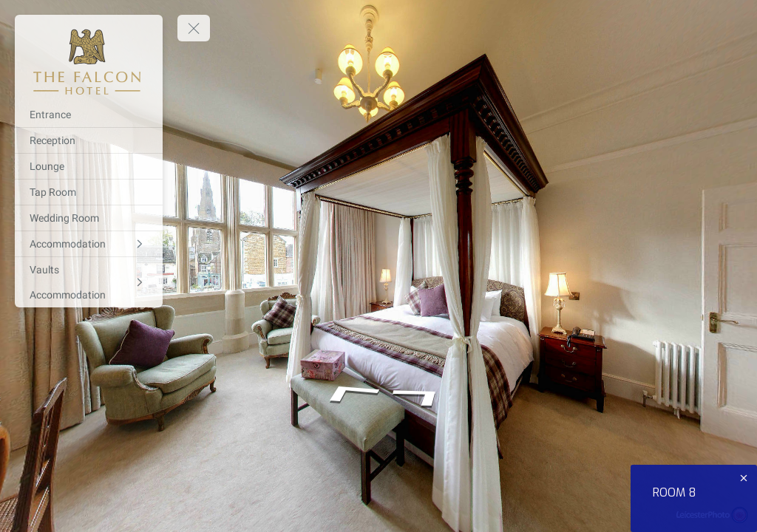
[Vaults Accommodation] (89, 282)
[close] (744, 478)
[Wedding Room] (89, 218)
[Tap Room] (89, 192)
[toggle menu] (194, 28)
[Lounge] (89, 166)
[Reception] (89, 140)
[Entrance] (89, 115)
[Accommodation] (89, 244)
